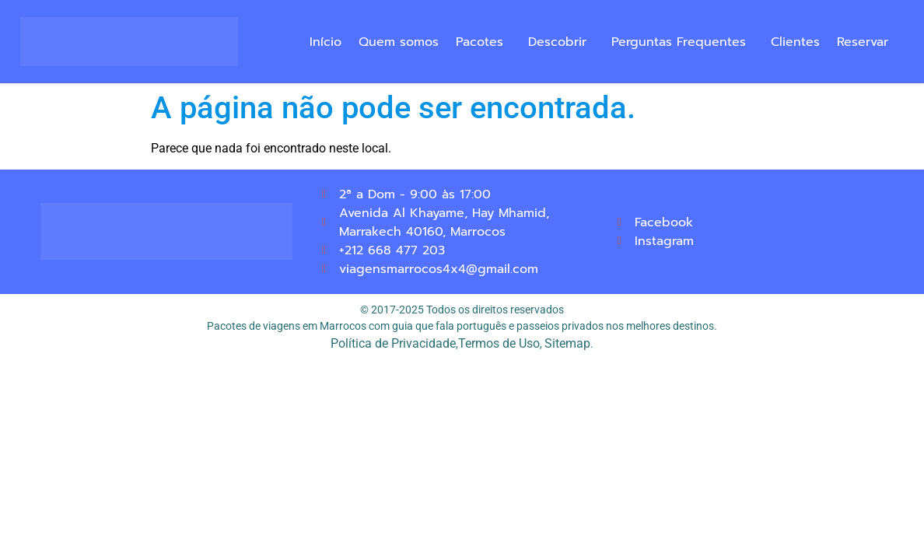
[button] (483, 42)
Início (325, 42)
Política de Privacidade (393, 343)
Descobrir (557, 42)
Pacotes (479, 42)
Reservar (863, 42)
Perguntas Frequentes (679, 42)
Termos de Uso (499, 343)
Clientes (795, 42)
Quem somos (399, 42)
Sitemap (567, 343)
